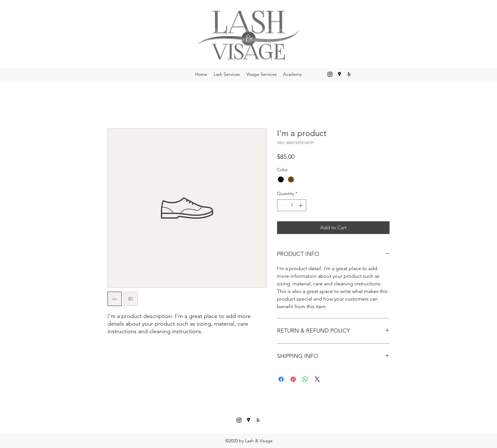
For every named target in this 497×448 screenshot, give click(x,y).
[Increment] (301, 205)
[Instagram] (330, 74)
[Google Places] (339, 74)
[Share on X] (317, 379)
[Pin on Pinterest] (293, 379)
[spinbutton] (292, 205)
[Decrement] (282, 205)
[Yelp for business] (349, 74)
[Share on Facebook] (281, 379)
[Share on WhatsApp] (305, 379)
